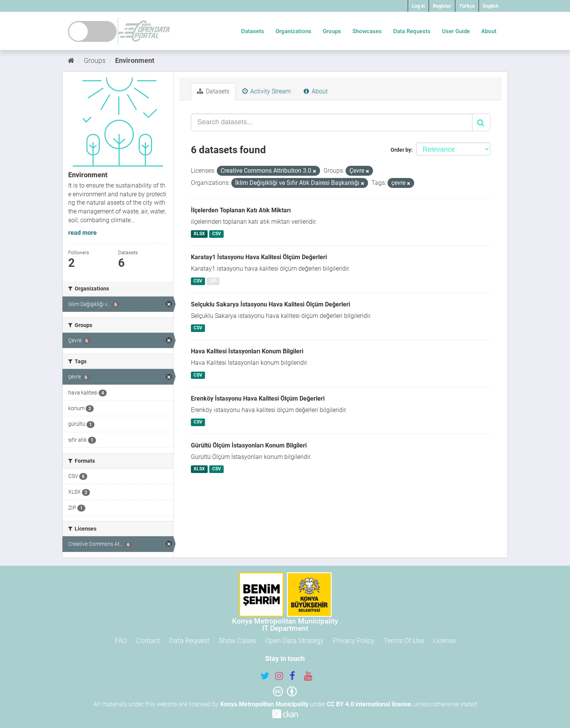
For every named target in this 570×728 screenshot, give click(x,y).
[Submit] (481, 122)
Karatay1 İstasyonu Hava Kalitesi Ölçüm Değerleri (259, 257)
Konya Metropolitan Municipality (264, 704)
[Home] (71, 60)
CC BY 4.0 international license (369, 704)
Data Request (189, 641)
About (489, 31)
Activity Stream (267, 91)
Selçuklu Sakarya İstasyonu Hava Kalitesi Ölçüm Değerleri (271, 304)
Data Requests (412, 31)
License (444, 641)
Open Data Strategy (295, 641)
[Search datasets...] (332, 122)
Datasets (253, 31)
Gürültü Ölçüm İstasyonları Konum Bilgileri (249, 445)
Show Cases (237, 641)
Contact (148, 641)
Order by (401, 150)
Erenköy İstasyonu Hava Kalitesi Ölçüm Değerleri (258, 398)
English (491, 6)
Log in (418, 6)
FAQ (121, 641)
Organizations (293, 31)
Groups (332, 31)
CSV (217, 234)
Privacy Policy (354, 641)
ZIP (213, 281)
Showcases (367, 31)
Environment (135, 60)
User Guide (456, 31)
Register (442, 6)
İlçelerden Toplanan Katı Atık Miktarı (241, 210)
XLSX (199, 234)
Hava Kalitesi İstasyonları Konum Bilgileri (247, 351)
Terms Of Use (404, 641)
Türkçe (467, 6)
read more (82, 233)
